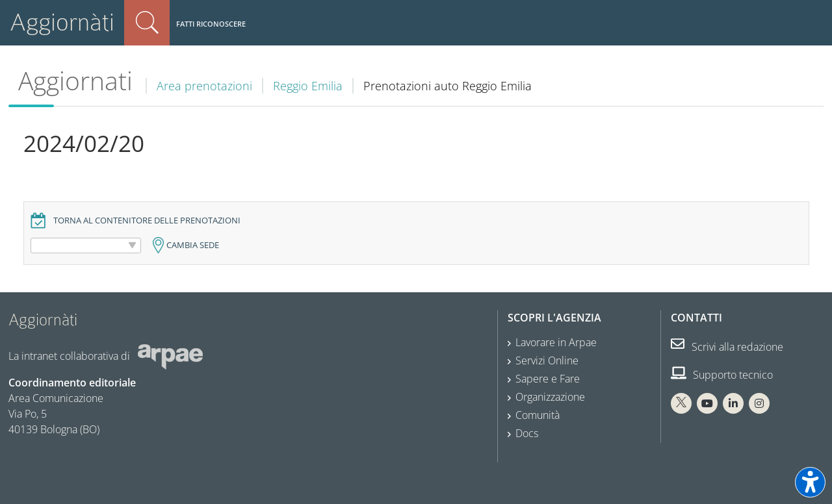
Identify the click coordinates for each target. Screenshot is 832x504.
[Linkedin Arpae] (733, 403)
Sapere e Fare (548, 379)
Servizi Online (547, 360)
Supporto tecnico (722, 375)
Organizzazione (550, 397)
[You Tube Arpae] (707, 403)
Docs (527, 433)
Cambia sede (193, 245)
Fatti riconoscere (211, 24)
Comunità (538, 415)
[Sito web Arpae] (170, 356)
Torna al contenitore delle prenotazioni (147, 220)
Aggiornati (75, 81)
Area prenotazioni (204, 86)
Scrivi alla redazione (727, 347)
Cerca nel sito (147, 23)
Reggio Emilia (308, 86)
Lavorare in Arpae (556, 342)
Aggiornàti (62, 22)
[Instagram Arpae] (759, 403)
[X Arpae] (681, 403)
